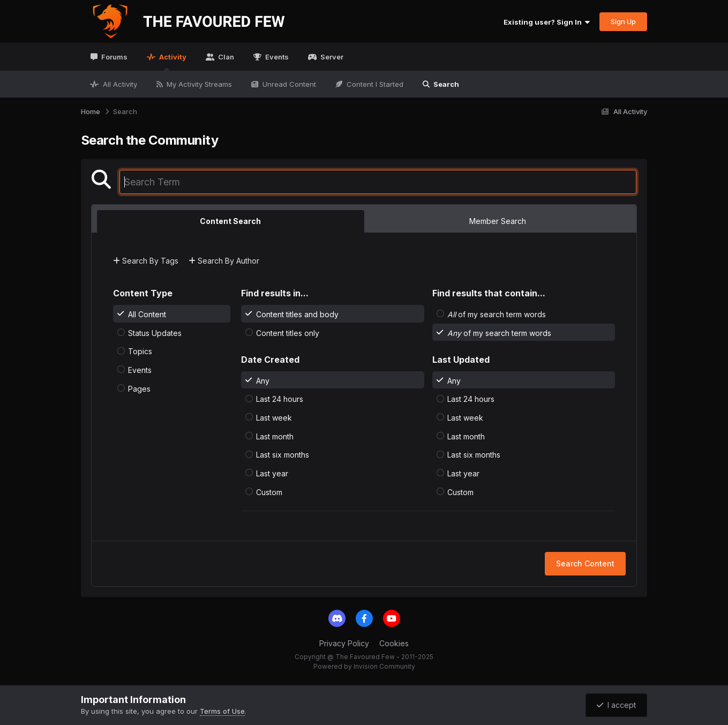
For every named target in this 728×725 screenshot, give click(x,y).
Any (263, 380)
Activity (172, 62)
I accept (616, 705)
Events (276, 57)
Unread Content (288, 84)
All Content (147, 314)
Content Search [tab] (230, 221)
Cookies (394, 643)
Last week (274, 418)
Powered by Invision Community (364, 666)
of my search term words (497, 314)
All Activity (119, 84)
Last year (272, 473)
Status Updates (155, 332)
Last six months (283, 455)
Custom (269, 492)
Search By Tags (146, 261)
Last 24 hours (280, 399)
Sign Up (623, 21)
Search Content (585, 563)
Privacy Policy (344, 643)
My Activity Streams (198, 84)
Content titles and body (297, 314)
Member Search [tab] (498, 221)
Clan (225, 57)
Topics (140, 351)
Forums (114, 57)
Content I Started (374, 84)
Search (445, 84)
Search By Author (224, 261)
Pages (139, 388)
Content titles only (288, 332)
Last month (275, 436)
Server (331, 57)
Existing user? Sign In (547, 22)
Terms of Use (222, 711)
